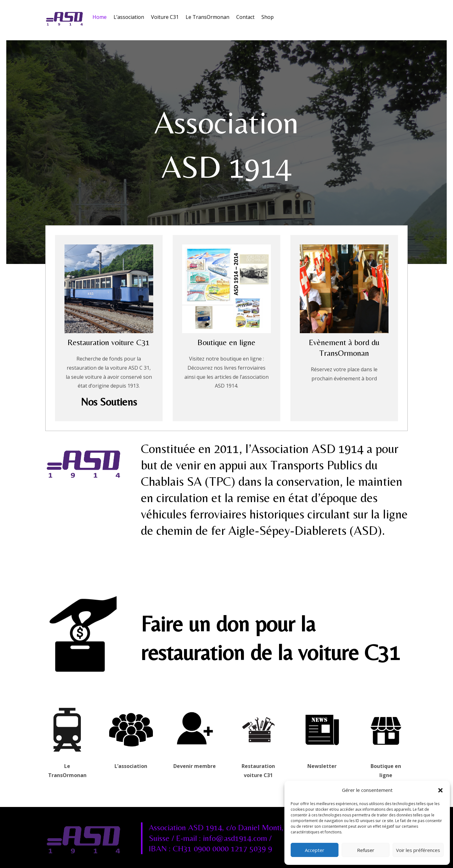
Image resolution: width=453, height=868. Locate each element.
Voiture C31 (165, 17)
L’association (129, 17)
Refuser (366, 850)
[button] (440, 790)
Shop (268, 17)
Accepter (315, 850)
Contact (245, 17)
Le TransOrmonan (207, 17)
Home (100, 17)
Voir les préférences (418, 850)
